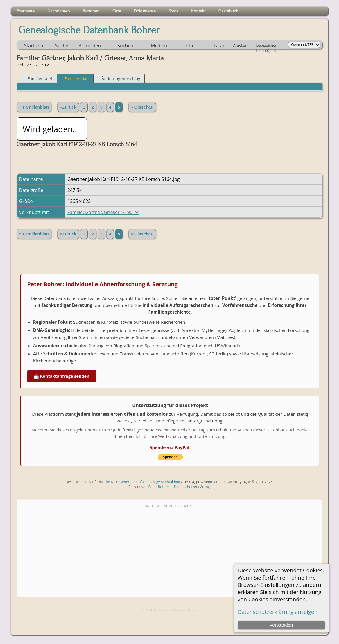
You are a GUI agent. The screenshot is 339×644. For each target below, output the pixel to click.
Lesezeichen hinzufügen (267, 46)
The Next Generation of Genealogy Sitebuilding (142, 482)
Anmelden (90, 46)
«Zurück (68, 107)
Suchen (125, 46)
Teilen (218, 45)
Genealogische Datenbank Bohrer (89, 30)
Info (189, 46)
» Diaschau (142, 107)
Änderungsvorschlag (118, 79)
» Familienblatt (34, 107)
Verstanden (281, 625)
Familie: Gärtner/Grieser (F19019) (103, 212)
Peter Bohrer (159, 487)
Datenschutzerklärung (192, 487)
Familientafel (37, 79)
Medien (159, 46)
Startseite (34, 46)
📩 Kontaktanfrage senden (62, 376)
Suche (62, 46)
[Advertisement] (169, 552)
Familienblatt (74, 79)
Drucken (240, 45)
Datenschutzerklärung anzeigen (278, 612)
